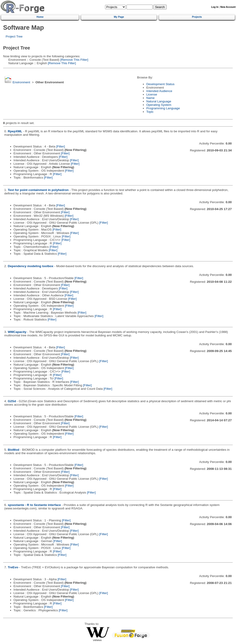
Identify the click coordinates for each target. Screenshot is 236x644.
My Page (119, 17)
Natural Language (159, 101)
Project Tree (14, 36)
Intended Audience (159, 91)
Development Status (160, 84)
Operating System (159, 105)
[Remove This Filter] (74, 60)
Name (150, 98)
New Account (228, 7)
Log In (215, 7)
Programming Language (163, 108)
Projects (197, 17)
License (152, 94)
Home (40, 17)
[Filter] (61, 146)
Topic (150, 112)
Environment (21, 82)
